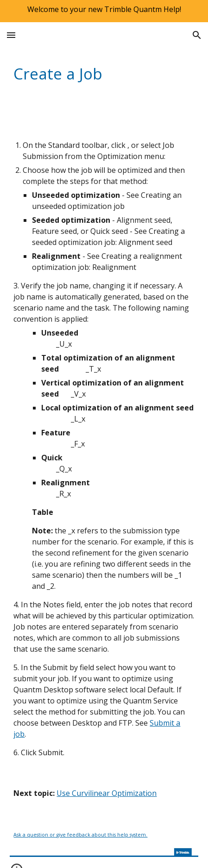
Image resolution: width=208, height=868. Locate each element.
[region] (104, 11)
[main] (104, 73)
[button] (11, 35)
